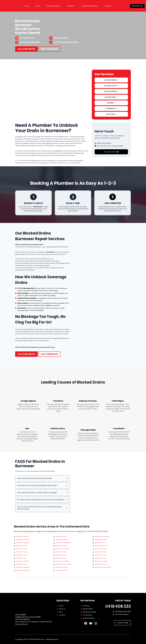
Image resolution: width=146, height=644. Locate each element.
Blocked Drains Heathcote (101, 552)
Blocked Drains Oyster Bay (23, 565)
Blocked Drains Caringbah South (64, 546)
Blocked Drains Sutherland (101, 565)
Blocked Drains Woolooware (23, 571)
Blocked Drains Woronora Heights (103, 571)
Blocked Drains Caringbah (23, 546)
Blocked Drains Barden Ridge (102, 540)
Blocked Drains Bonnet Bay (23, 543)
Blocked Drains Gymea (22, 552)
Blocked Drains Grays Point (101, 549)
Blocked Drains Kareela (100, 555)
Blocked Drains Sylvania (22, 568)
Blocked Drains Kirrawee (22, 558)
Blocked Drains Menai (61, 561)
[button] (111, 91)
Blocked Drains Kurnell (61, 558)
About (38, 6)
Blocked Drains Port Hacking (62, 565)
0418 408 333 (137, 6)
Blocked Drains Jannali (61, 555)
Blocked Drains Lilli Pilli (100, 558)
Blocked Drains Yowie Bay (62, 574)
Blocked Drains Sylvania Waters (63, 568)
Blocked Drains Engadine (62, 549)
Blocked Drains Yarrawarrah (23, 574)
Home (27, 6)
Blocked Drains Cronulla (22, 549)
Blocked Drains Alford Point (23, 540)
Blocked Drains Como (100, 546)
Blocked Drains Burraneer (101, 543)
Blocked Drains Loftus (21, 561)
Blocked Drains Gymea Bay (62, 552)
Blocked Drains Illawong (22, 555)
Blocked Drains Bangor (61, 540)
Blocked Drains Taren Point (101, 568)
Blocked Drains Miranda (101, 561)
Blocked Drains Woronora (62, 571)
